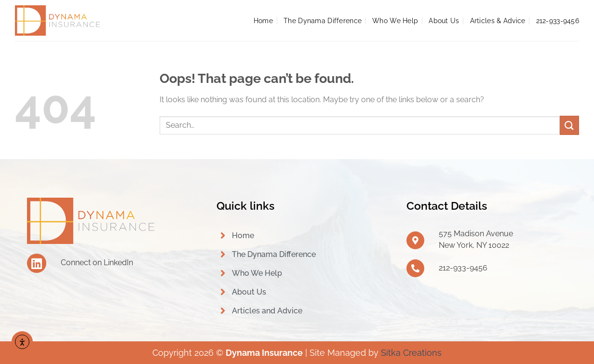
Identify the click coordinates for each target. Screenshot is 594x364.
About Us (444, 20)
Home (263, 20)
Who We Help (395, 20)
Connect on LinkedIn (97, 263)
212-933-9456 (558, 20)
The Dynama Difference (323, 20)
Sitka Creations (411, 353)
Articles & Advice (498, 20)
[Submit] (569, 125)
